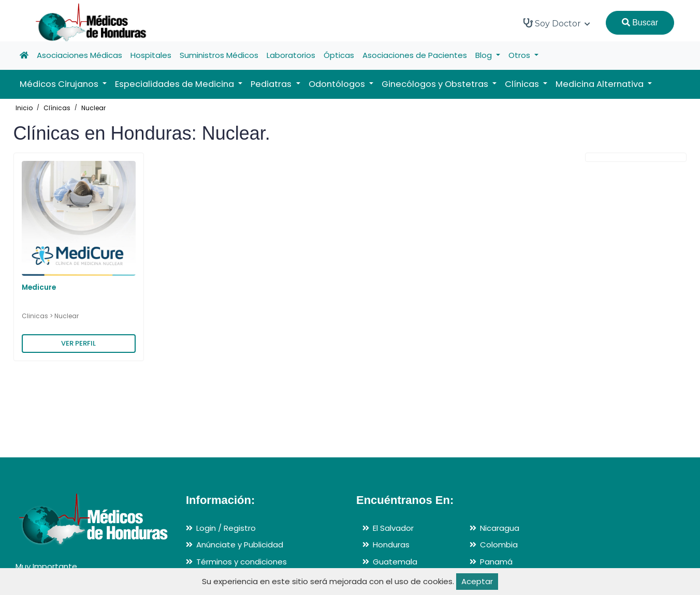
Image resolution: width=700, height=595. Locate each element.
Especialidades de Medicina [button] (176, 84)
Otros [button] (520, 55)
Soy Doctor (557, 23)
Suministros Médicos (219, 55)
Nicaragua (500, 528)
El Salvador (393, 528)
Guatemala (395, 562)
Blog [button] (485, 55)
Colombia (499, 545)
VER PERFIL (78, 343)
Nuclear (93, 108)
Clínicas (57, 108)
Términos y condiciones (242, 562)
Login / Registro (226, 528)
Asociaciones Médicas (79, 55)
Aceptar (477, 581)
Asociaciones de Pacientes (415, 55)
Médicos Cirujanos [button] (60, 84)
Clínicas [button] (523, 84)
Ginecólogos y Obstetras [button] (436, 84)
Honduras (391, 545)
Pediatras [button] (272, 84)
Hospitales (151, 55)
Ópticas (339, 55)
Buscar (640, 23)
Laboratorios (291, 55)
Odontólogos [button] (338, 84)
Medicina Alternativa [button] (601, 84)
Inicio (24, 108)
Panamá (496, 562)
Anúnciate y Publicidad (240, 545)
